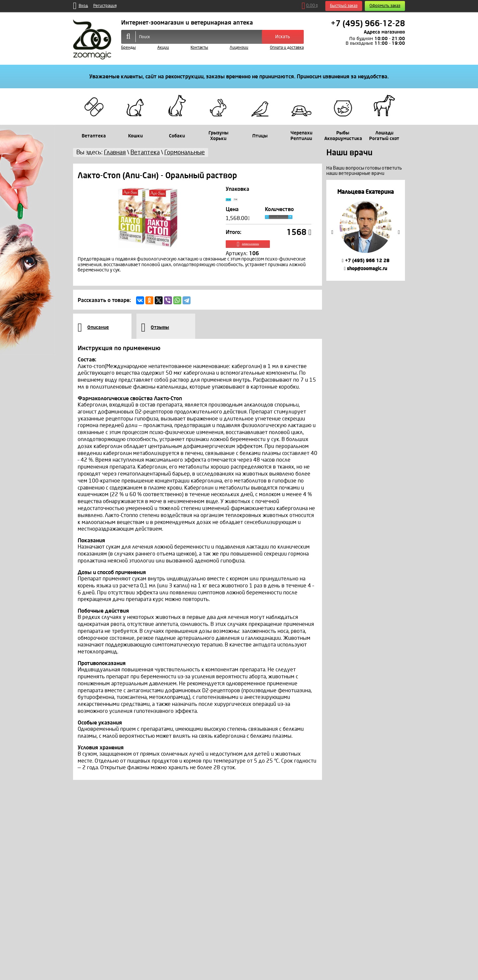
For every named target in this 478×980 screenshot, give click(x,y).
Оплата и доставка (287, 48)
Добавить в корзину (269, 252)
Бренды (128, 48)
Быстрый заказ (344, 6)
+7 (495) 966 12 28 (366, 261)
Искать (283, 37)
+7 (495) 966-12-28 (368, 24)
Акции (163, 48)
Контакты (199, 48)
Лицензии (239, 48)
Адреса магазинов (384, 32)
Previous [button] (332, 232)
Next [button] (399, 232)
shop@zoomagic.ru (365, 269)
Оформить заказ (385, 6)
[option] (366, 230)
